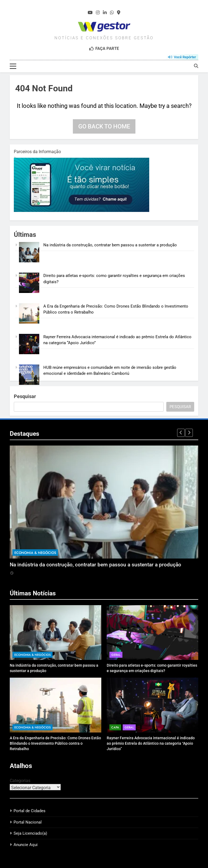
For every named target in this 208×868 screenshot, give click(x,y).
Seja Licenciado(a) (30, 833)
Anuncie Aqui (26, 845)
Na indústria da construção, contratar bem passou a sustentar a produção (110, 245)
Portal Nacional (28, 822)
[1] (82, 211)
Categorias (20, 781)
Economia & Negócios (35, 553)
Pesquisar (25, 396)
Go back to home (104, 126)
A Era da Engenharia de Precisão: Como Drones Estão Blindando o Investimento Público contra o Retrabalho (55, 743)
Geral (116, 655)
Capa (115, 727)
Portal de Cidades (30, 811)
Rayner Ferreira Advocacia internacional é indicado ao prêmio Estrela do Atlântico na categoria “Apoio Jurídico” (151, 743)
